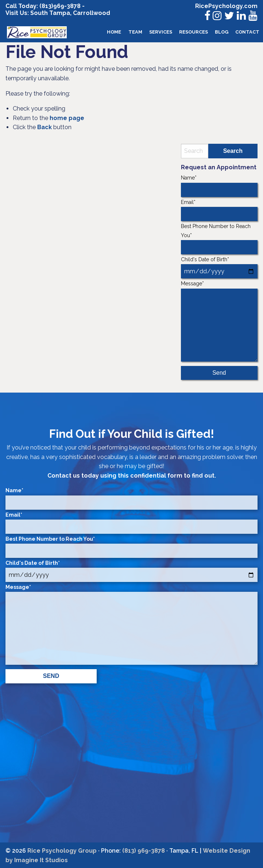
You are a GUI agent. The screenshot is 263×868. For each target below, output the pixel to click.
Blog (222, 32)
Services (161, 32)
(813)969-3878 (60, 6)
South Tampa (49, 13)
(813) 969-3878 (144, 851)
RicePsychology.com (226, 6)
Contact (247, 32)
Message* (219, 321)
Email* (219, 210)
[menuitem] (114, 32)
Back (45, 127)
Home (114, 32)
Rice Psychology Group (62, 851)
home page (67, 118)
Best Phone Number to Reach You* (219, 239)
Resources (194, 32)
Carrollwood (92, 13)
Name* (219, 186)
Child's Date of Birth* (219, 267)
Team (135, 32)
